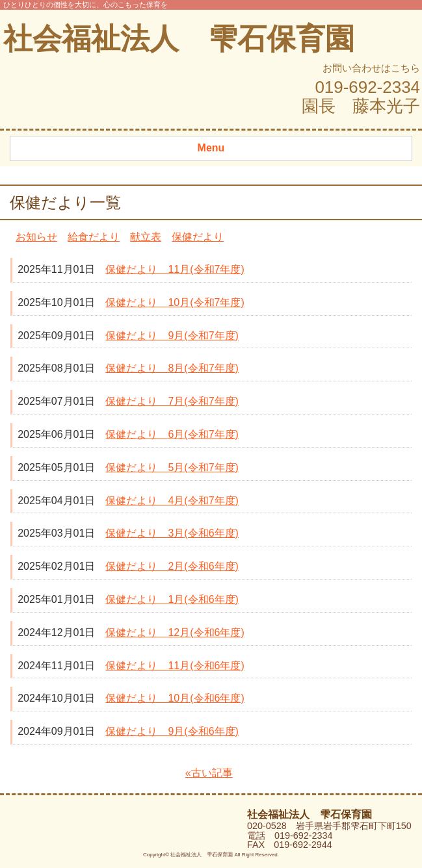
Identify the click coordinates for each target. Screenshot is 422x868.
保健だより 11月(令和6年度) (175, 666)
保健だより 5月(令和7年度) (172, 467)
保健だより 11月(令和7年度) (175, 269)
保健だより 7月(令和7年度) (172, 401)
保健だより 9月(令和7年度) (172, 336)
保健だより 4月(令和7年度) (172, 501)
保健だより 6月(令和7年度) (172, 434)
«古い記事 (209, 773)
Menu (211, 148)
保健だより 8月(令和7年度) (172, 368)
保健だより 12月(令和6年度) (175, 632)
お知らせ (36, 237)
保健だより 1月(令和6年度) (172, 599)
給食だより (94, 237)
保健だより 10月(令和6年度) (175, 698)
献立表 (146, 237)
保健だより (198, 237)
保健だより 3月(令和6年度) (172, 533)
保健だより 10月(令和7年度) (175, 302)
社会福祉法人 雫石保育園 (179, 39)
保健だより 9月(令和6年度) (172, 731)
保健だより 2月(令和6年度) (172, 566)
